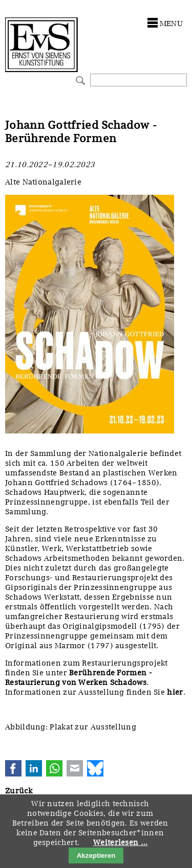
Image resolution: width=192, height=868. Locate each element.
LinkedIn (34, 768)
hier (175, 692)
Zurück (19, 791)
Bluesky (95, 768)
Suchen (79, 79)
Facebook (13, 768)
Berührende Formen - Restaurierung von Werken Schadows (78, 678)
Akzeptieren (96, 855)
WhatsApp (54, 768)
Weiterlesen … (120, 842)
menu (171, 24)
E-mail (75, 768)
